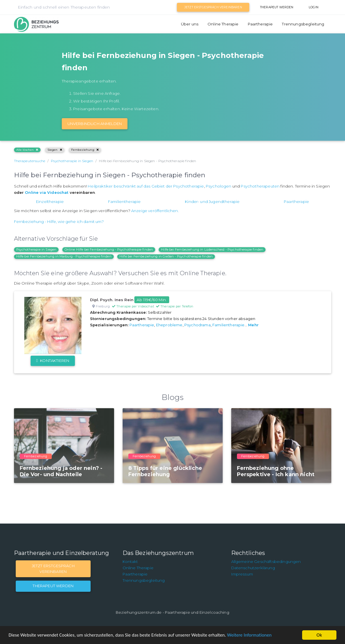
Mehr (253, 325)
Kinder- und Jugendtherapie (212, 202)
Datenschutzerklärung (253, 568)
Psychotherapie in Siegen (36, 249)
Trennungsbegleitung (303, 24)
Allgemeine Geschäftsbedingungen (266, 562)
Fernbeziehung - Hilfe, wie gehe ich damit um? (59, 222)
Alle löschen (27, 150)
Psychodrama (198, 325)
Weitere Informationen (258, 635)
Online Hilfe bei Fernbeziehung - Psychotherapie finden (109, 249)
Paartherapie (260, 24)
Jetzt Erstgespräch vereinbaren (213, 7)
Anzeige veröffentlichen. (155, 211)
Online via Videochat (47, 192)
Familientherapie (124, 202)
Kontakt (130, 562)
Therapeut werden (277, 7)
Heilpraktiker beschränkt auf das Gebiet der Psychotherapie (146, 186)
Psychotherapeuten (260, 186)
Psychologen (219, 186)
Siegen (55, 150)
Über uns (190, 24)
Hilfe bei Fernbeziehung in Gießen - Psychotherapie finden (166, 256)
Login (314, 7)
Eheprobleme (169, 325)
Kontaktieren (53, 361)
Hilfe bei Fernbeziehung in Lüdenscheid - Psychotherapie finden (212, 249)
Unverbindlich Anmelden (95, 124)
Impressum (242, 574)
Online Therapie (223, 24)
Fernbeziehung (85, 150)
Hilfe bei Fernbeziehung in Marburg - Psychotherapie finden (64, 256)
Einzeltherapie (50, 202)
